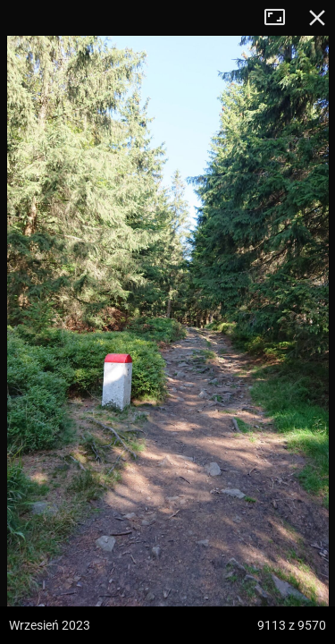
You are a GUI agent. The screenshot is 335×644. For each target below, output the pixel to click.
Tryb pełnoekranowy (281, 18)
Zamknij (317, 18)
